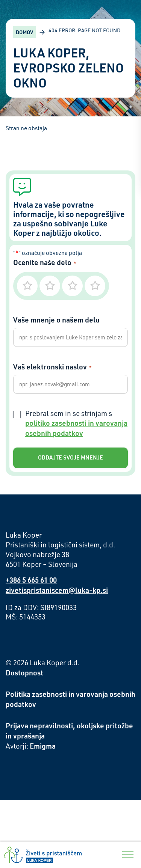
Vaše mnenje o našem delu (56, 320)
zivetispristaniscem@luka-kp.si (57, 590)
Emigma (43, 746)
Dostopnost (24, 673)
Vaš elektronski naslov (52, 367)
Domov (24, 32)
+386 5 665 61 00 (31, 580)
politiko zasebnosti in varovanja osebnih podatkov (76, 428)
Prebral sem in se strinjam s (76, 423)
